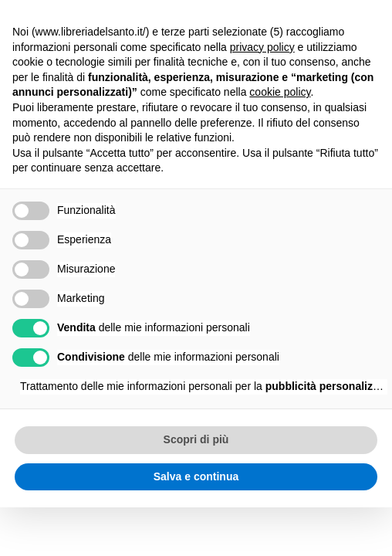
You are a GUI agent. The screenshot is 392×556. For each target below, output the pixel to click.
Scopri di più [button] (196, 439)
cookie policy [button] (280, 92)
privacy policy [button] (262, 47)
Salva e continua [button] (196, 476)
